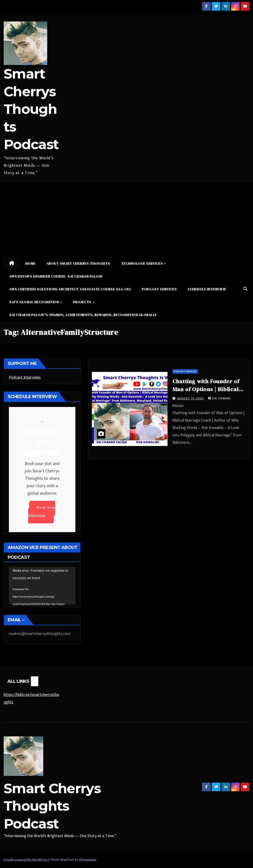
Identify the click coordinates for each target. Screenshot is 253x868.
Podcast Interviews (25, 377)
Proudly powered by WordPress (26, 860)
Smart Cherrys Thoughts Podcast (31, 109)
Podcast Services (159, 289)
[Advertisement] (126, 220)
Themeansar (87, 860)
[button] (245, 289)
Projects (83, 302)
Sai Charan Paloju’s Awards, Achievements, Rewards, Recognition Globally (83, 315)
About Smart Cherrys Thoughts (78, 263)
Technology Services (142, 263)
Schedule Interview (207, 289)
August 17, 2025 (191, 398)
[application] (42, 586)
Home (30, 263)
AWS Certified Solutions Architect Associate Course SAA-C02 (70, 289)
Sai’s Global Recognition (34, 302)
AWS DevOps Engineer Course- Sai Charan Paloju (56, 276)
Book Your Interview (42, 512)
